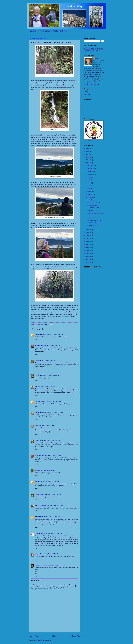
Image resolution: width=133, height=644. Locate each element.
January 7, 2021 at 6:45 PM (46, 386)
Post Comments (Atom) (44, 640)
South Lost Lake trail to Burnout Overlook (94, 222)
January (90, 197)
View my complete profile (92, 84)
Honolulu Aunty (40, 533)
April (89, 189)
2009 (88, 262)
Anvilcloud (38, 375)
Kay (36, 386)
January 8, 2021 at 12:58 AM (47, 425)
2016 (88, 241)
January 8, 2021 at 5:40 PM (54, 533)
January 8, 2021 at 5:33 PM (51, 516)
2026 (88, 148)
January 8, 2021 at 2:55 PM (52, 494)
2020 (88, 230)
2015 (88, 244)
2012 (88, 253)
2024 (88, 154)
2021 (88, 163)
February (91, 195)
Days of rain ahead (93, 218)
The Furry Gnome (41, 505)
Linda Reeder (39, 494)
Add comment (36, 580)
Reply (37, 340)
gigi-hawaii (39, 481)
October (90, 171)
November (91, 168)
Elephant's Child (40, 412)
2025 (88, 151)
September (91, 174)
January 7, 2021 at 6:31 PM (46, 360)
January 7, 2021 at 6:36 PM (51, 375)
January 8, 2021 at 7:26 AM (47, 470)
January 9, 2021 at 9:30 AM (50, 554)
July (89, 180)
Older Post (76, 636)
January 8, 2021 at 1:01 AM (51, 440)
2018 (88, 236)
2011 (88, 256)
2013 (88, 250)
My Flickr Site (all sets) (91, 51)
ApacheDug (39, 345)
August (90, 177)
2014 (88, 247)
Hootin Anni (39, 440)
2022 (88, 160)
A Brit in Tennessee (41, 565)
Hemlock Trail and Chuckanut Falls (93, 207)
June (89, 183)
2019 (88, 233)
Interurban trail (92, 200)
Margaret (38, 554)
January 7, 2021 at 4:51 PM (54, 334)
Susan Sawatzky (40, 334)
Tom (36, 470)
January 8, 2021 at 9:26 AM (51, 481)
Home (55, 636)
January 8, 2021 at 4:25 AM (53, 455)
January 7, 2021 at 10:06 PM (55, 412)
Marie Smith (39, 516)
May (89, 186)
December (91, 165)
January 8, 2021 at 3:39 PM (55, 505)
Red (36, 360)
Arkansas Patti (40, 455)
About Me (87, 94)
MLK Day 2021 (92, 210)
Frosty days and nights (94, 203)
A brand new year (93, 225)
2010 (88, 259)
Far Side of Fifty (40, 401)
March (90, 192)
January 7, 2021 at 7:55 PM (54, 401)
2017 (88, 239)
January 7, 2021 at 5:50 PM (51, 345)
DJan (97, 58)
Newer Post (34, 636)
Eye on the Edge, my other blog (94, 48)
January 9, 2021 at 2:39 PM (56, 565)
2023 (88, 157)
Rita (36, 425)
